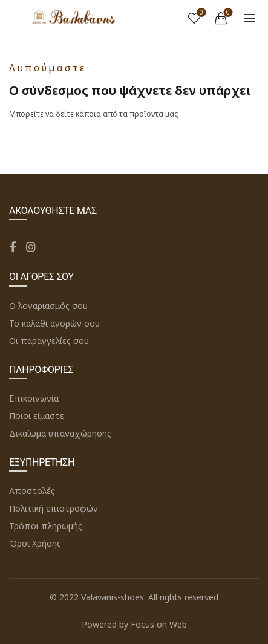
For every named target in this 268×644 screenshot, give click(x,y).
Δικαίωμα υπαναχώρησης (60, 433)
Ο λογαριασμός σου (48, 306)
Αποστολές (32, 491)
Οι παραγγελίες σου (49, 341)
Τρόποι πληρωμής (46, 526)
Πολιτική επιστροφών (54, 508)
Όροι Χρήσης (35, 543)
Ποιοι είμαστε (37, 416)
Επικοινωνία (34, 398)
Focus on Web (159, 624)
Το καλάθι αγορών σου (54, 323)
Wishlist (201, 13)
